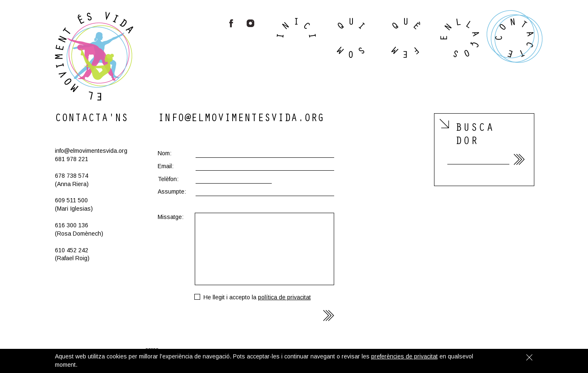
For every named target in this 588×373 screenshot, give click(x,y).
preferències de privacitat (404, 356)
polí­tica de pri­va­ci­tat (284, 297)
